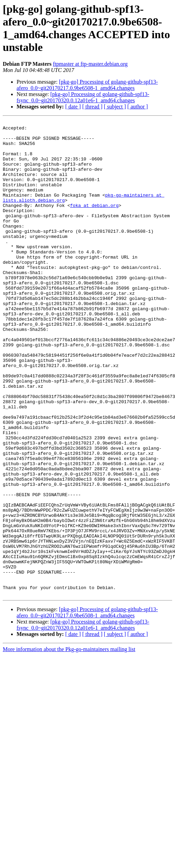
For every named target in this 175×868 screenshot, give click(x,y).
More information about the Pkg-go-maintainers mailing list (69, 744)
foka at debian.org (94, 223)
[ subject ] (115, 107)
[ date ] (73, 107)
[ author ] (138, 107)
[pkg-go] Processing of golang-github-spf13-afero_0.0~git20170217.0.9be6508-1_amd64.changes (87, 85)
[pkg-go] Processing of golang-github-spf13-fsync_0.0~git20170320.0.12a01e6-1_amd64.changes (83, 97)
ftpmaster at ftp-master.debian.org (90, 64)
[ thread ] (92, 107)
